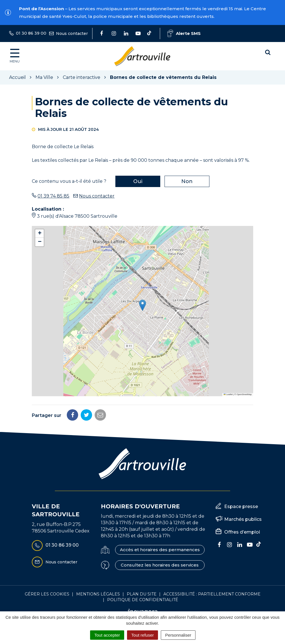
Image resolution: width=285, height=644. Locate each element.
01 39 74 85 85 (53, 196)
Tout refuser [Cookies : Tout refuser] (142, 635)
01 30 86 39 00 (55, 546)
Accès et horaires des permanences (160, 550)
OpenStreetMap (244, 394)
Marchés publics (243, 519)
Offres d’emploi (242, 532)
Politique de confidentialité (143, 600)
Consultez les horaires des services (160, 565)
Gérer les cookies (47, 594)
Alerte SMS (184, 33)
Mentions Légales (98, 594)
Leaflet (228, 394)
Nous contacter (97, 196)
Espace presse (241, 506)
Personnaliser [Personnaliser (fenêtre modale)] (178, 635)
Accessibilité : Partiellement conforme (212, 594)
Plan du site (142, 594)
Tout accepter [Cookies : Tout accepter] (107, 635)
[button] (142, 305)
